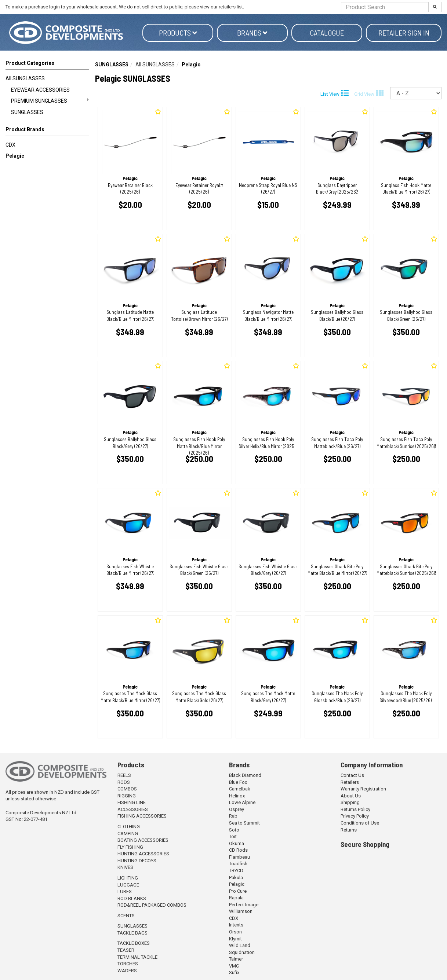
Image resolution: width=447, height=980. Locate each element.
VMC (234, 966)
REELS (124, 775)
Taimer (236, 959)
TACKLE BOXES (134, 943)
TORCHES (128, 964)
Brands (252, 33)
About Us (351, 796)
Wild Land (240, 945)
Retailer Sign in (404, 33)
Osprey (237, 809)
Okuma (237, 843)
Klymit (235, 939)
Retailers (350, 782)
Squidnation (242, 952)
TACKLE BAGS (132, 933)
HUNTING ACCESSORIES (143, 854)
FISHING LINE (132, 802)
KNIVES (125, 867)
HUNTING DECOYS (137, 861)
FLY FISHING (130, 847)
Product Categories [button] (30, 63)
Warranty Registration (363, 789)
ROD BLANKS (132, 898)
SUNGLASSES (27, 112)
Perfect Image (244, 905)
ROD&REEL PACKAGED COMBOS (152, 905)
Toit (233, 836)
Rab (233, 816)
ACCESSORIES (133, 809)
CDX (10, 145)
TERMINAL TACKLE (137, 957)
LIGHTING (128, 878)
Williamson (241, 911)
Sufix (234, 972)
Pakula (236, 878)
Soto (234, 830)
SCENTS (126, 916)
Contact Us (352, 775)
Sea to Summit (244, 823)
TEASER (126, 950)
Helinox (237, 796)
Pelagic (15, 156)
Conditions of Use (360, 823)
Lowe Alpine (242, 802)
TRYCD (236, 871)
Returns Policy (355, 809)
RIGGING (127, 796)
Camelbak (240, 789)
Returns (349, 830)
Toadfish (238, 864)
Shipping (350, 802)
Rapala (236, 898)
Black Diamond (245, 775)
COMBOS (127, 789)
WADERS (127, 971)
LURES (125, 891)
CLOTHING (129, 827)
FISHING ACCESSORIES (142, 816)
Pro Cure (238, 891)
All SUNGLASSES (25, 78)
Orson (235, 932)
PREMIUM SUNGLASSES (50, 100)
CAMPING (128, 834)
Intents (236, 925)
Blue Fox (238, 782)
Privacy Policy (355, 816)
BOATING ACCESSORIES (143, 840)
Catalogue (327, 33)
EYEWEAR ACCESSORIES (40, 90)
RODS (124, 782)
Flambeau (239, 857)
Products (178, 33)
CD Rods (238, 850)
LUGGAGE (128, 885)
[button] (47, 131)
